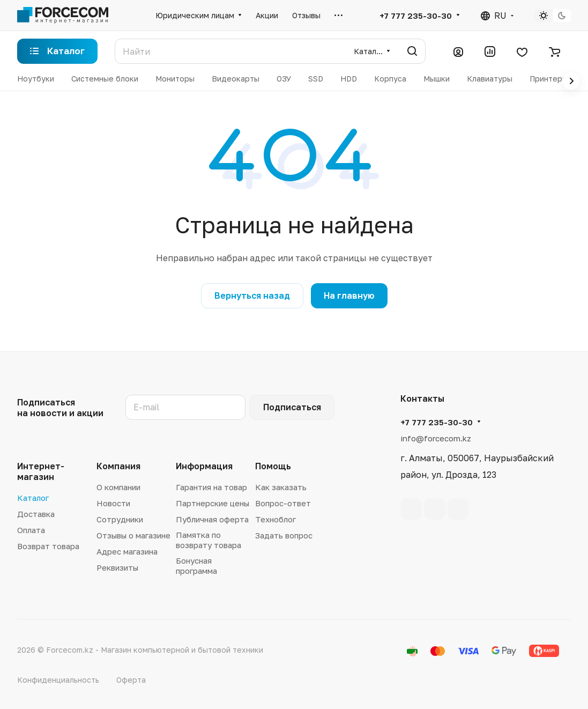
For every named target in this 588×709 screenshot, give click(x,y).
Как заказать (281, 487)
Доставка (36, 514)
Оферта (131, 680)
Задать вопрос (284, 535)
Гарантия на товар (211, 487)
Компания (118, 466)
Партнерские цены (213, 503)
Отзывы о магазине (133, 535)
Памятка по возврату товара (209, 540)
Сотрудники (120, 519)
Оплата (31, 530)
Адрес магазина (127, 551)
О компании (118, 487)
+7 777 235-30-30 (416, 16)
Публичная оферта (212, 519)
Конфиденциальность (58, 680)
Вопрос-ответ (283, 503)
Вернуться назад (252, 296)
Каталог (33, 498)
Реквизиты (117, 567)
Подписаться (292, 407)
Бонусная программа (196, 566)
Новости (113, 503)
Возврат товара (48, 546)
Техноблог (276, 519)
